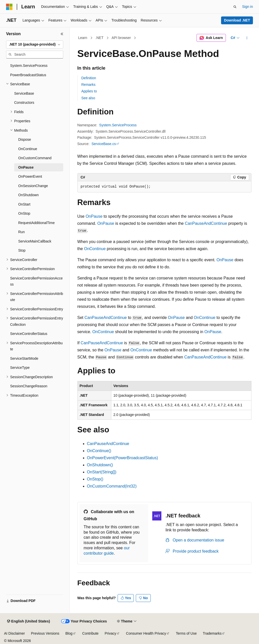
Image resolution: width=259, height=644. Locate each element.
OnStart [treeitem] (24, 204)
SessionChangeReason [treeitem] (29, 386)
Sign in (247, 7)
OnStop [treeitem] (24, 213)
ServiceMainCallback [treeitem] (35, 241)
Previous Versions (45, 633)
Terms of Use (186, 633)
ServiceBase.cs (104, 144)
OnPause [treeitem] (26, 167)
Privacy (111, 633)
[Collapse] (62, 34)
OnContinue (95, 249)
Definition (89, 78)
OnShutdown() (100, 465)
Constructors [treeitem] (24, 103)
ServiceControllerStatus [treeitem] (29, 334)
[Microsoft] (9, 7)
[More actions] (247, 38)
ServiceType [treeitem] (20, 368)
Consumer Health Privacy (146, 633)
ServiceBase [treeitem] (24, 93)
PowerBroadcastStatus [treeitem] (28, 75)
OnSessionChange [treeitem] (33, 186)
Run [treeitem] (21, 232)
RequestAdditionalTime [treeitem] (36, 223)
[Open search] (235, 7)
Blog (69, 633)
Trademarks (212, 633)
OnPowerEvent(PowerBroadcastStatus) (123, 458)
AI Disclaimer (14, 633)
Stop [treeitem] (22, 250)
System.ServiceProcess (118, 125)
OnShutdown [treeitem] (28, 195)
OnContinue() (99, 451)
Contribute (90, 633)
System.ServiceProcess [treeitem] (29, 66)
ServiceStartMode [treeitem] (24, 358)
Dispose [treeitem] (25, 139)
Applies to (89, 91)
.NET (99, 38)
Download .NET (237, 20)
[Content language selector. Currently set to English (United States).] (28, 621)
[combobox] (35, 45)
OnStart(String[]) (102, 472)
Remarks (89, 85)
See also (88, 98)
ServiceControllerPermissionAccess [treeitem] (36, 281)
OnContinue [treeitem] (28, 149)
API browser (121, 38)
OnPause (94, 216)
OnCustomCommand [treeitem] (35, 158)
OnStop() (95, 479)
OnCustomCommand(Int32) (112, 486)
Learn (83, 38)
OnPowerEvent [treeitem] (30, 176)
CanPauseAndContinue (206, 223)
